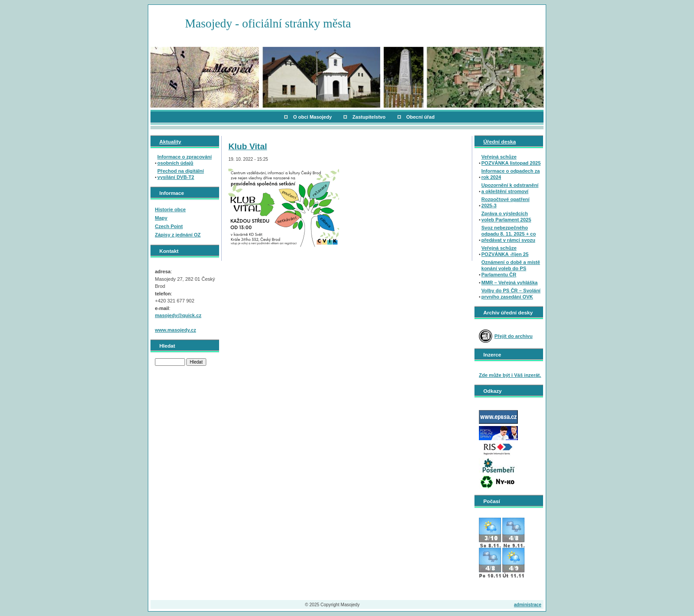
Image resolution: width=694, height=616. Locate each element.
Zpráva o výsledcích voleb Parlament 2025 (507, 217)
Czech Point (169, 226)
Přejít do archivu (513, 336)
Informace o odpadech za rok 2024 (511, 174)
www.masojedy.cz (175, 330)
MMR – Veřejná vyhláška (510, 283)
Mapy (161, 218)
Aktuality (170, 141)
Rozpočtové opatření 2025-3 (506, 202)
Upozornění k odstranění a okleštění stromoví (510, 188)
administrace (528, 605)
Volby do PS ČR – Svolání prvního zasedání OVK (511, 294)
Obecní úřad (420, 117)
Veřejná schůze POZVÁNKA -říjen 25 (505, 251)
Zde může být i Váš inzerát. (510, 375)
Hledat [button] (196, 362)
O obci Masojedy (312, 117)
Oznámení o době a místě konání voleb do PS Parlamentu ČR (511, 268)
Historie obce (170, 209)
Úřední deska (499, 141)
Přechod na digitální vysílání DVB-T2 (181, 174)
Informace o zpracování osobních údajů (185, 160)
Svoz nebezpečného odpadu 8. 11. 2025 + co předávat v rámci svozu (509, 234)
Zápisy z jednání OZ (178, 235)
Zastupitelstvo (369, 117)
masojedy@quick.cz (178, 315)
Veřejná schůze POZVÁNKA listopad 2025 (511, 160)
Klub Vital (248, 146)
